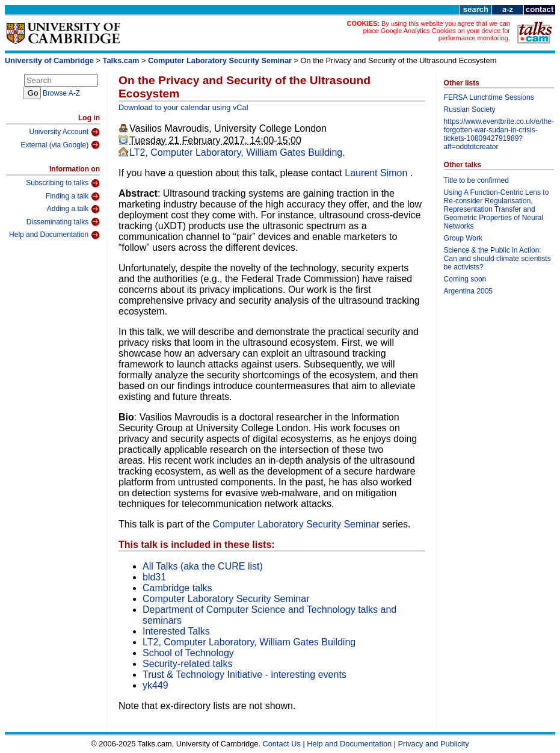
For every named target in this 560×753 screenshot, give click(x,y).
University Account (64, 132)
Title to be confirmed (476, 180)
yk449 (155, 685)
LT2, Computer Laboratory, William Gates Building (236, 152)
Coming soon (465, 279)
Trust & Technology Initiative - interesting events (245, 675)
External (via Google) (60, 145)
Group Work (463, 238)
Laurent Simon (377, 173)
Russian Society (470, 109)
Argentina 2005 (468, 291)
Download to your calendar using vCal (183, 107)
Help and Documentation (54, 235)
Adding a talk (73, 209)
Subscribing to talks (63, 183)
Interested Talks (176, 631)
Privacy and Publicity (434, 744)
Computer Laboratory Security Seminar (220, 60)
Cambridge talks (177, 588)
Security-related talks (187, 664)
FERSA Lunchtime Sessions (489, 97)
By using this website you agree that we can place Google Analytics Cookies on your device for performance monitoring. (436, 31)
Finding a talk (73, 197)
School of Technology (188, 653)
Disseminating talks (63, 222)
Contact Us (282, 744)
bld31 (154, 577)
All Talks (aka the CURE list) (203, 566)
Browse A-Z (61, 93)
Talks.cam (121, 60)
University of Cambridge (49, 60)
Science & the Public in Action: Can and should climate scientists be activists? (497, 259)
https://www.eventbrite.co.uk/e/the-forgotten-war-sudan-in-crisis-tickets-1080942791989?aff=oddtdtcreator (499, 134)
